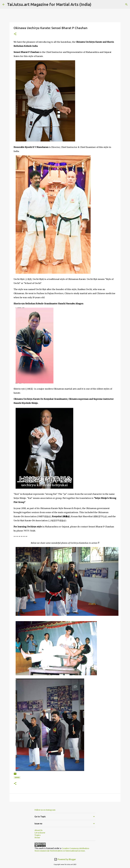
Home (37, 838)
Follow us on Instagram (45, 810)
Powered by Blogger (65, 859)
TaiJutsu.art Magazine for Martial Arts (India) (49, 4)
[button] (15, 34)
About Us (38, 830)
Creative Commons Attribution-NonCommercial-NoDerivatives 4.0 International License (62, 850)
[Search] (95, 4)
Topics (38, 835)
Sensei (17, 777)
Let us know (40, 833)
